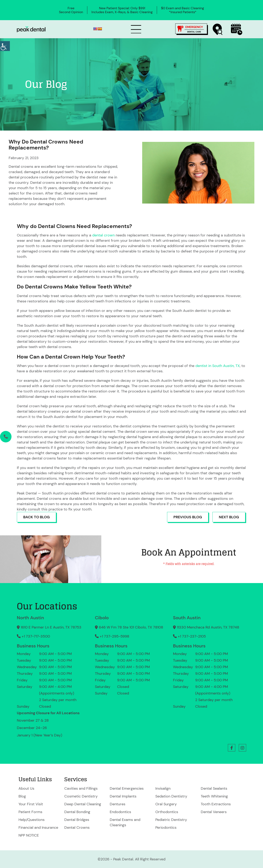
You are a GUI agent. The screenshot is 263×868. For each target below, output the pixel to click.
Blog (22, 796)
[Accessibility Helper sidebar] (5, 46)
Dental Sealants (214, 788)
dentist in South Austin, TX (218, 366)
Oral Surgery (166, 804)
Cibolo (102, 618)
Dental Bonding (77, 812)
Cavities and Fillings (81, 788)
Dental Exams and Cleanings (125, 822)
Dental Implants (123, 796)
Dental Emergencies (127, 788)
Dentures (118, 804)
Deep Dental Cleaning (83, 804)
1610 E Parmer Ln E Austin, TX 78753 (49, 627)
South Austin (187, 618)
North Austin (30, 618)
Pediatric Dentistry (171, 820)
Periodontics (166, 827)
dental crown (104, 235)
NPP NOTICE (29, 835)
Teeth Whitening (214, 796)
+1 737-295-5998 (112, 636)
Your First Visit (31, 804)
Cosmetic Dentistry (81, 796)
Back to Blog (36, 517)
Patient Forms (30, 812)
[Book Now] (237, 29)
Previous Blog (188, 517)
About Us (26, 788)
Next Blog (229, 517)
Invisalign (163, 788)
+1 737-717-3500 (33, 636)
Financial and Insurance (38, 827)
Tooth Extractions (216, 804)
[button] (232, 748)
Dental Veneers (214, 812)
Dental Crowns (77, 827)
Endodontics (120, 812)
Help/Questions (32, 820)
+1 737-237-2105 (189, 636)
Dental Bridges (77, 820)
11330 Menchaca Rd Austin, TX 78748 (206, 627)
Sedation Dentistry (171, 796)
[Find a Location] (218, 29)
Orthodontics (167, 812)
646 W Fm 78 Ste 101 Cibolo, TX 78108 (129, 627)
